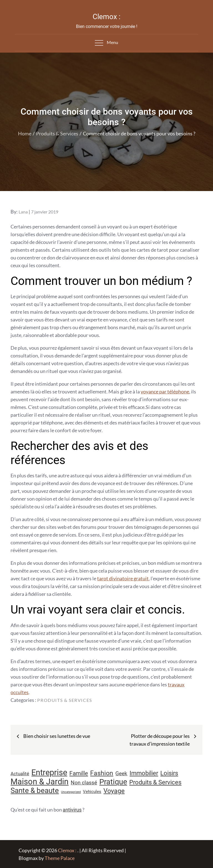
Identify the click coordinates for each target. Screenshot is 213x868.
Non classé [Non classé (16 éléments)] (84, 783)
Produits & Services (64, 700)
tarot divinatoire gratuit (123, 578)
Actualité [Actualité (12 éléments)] (20, 774)
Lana (23, 212)
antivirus (72, 810)
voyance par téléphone (165, 391)
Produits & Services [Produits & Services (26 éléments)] (155, 782)
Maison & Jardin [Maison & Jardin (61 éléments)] (40, 782)
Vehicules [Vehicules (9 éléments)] (92, 792)
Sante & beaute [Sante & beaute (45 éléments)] (35, 790)
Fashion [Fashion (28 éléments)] (102, 773)
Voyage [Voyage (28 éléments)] (114, 791)
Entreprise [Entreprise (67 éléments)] (49, 772)
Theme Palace (60, 858)
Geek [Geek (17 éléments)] (121, 773)
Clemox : (106, 17)
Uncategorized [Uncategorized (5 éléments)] (71, 792)
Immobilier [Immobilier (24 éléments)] (144, 773)
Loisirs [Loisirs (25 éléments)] (169, 773)
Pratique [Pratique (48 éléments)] (113, 782)
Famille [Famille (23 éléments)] (79, 773)
